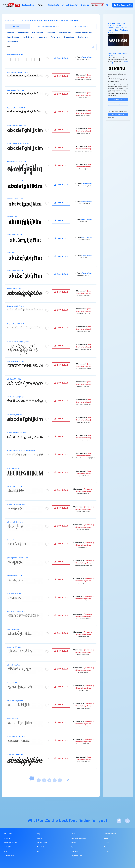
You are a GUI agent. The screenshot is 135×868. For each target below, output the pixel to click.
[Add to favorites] (47, 59)
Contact (107, 851)
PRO (17, 5)
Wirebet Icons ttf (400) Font (17, 397)
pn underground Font (14, 594)
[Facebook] (119, 821)
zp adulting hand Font (15, 576)
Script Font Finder (77, 856)
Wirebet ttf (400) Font (15, 379)
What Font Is (11, 21)
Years (73, 847)
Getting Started (43, 843)
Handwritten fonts (13, 37)
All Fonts (25, 21)
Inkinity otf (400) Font (15, 288)
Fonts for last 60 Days (78, 838)
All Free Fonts (82, 26)
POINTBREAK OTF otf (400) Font (18, 144)
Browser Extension (10, 843)
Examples (85, 5)
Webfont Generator (70, 5)
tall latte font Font (13, 540)
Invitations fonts (12, 41)
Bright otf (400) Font (14, 468)
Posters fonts (55, 37)
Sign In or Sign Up (123, 5)
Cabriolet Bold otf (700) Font (17, 108)
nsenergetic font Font (15, 486)
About (106, 847)
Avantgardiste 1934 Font (15, 54)
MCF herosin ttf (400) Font (16, 361)
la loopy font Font (13, 683)
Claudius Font (12, 253)
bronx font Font (13, 719)
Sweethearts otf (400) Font (17, 162)
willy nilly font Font (14, 665)
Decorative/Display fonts (84, 33)
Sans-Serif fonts (23, 33)
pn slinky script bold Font (16, 504)
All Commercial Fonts (48, 26)
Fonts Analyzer (28, 5)
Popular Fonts (75, 851)
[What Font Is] (8, 5)
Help (39, 834)
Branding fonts (69, 37)
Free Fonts (41, 847)
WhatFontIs (39, 821)
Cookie (106, 843)
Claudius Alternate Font (15, 270)
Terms (106, 838)
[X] (127, 821)
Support (98, 5)
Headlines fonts (83, 37)
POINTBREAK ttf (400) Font (16, 126)
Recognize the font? (118, 99)
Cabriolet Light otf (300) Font (17, 72)
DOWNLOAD (61, 58)
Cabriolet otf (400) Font (15, 90)
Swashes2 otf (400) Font (16, 324)
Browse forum (118, 104)
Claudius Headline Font (15, 235)
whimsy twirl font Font (15, 522)
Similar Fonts (54, 5)
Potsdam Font (12, 217)
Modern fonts (43, 37)
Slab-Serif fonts (38, 33)
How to (40, 838)
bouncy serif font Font (15, 647)
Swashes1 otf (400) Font (15, 306)
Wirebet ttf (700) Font (15, 415)
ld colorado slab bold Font (16, 737)
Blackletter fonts (28, 37)
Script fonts (51, 33)
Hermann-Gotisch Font (15, 199)
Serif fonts (10, 33)
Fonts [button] (41, 5)
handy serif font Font (14, 629)
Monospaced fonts (65, 33)
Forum (73, 834)
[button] (108, 5)
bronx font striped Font (15, 701)
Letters (73, 843)
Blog (5, 851)
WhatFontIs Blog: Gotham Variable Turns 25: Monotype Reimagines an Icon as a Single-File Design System (118, 28)
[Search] (93, 47)
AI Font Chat (8, 847)
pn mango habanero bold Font (17, 558)
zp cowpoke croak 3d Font (16, 611)
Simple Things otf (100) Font (17, 433)
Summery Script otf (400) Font (18, 342)
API (38, 851)
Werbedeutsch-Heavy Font (16, 181)
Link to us (7, 838)
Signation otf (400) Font (15, 754)
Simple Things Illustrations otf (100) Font (21, 451)
